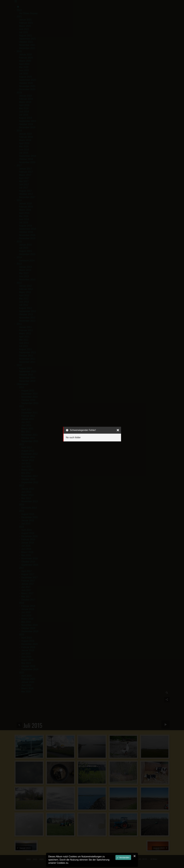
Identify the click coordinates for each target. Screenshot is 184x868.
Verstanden (124, 857)
